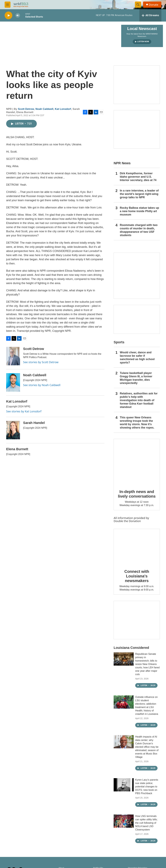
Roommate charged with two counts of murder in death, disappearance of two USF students (139, 230)
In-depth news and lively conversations (137, 494)
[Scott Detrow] (13, 356)
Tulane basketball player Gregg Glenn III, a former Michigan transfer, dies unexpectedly (136, 378)
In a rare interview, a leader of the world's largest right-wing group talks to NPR (139, 194)
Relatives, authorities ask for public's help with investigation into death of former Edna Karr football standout (139, 400)
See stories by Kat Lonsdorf (24, 411)
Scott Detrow (26, 109)
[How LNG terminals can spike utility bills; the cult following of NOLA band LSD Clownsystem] (124, 821)
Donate (154, 5)
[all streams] (150, 15)
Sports (119, 342)
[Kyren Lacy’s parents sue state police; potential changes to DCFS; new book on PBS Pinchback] (124, 785)
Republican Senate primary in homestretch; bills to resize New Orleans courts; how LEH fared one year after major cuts (147, 664)
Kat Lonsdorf (63, 109)
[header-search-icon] (138, 5)
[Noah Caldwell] (13, 382)
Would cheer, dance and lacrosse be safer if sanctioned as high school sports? (137, 357)
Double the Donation (127, 521)
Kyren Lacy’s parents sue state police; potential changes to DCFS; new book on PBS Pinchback (147, 787)
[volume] (18, 15)
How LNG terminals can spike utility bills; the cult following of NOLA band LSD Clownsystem (146, 823)
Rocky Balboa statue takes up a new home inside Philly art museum (139, 211)
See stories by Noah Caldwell (42, 385)
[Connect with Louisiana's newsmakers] (137, 547)
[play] (8, 15)
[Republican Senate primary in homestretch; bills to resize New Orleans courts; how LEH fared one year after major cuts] (124, 659)
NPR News (122, 163)
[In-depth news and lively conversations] (137, 462)
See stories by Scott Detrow (41, 362)
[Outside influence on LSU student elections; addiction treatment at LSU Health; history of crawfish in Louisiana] (124, 702)
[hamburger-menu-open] (8, 5)
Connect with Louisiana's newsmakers (137, 576)
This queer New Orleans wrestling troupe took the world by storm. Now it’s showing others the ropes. (137, 423)
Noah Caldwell (44, 109)
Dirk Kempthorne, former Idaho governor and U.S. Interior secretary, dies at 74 (138, 177)
